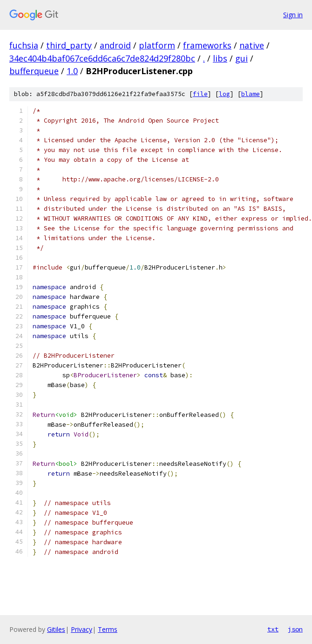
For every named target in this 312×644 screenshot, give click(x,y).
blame (251, 94)
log (224, 94)
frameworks (207, 45)
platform (157, 45)
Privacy (81, 629)
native (252, 45)
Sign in (293, 15)
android (115, 45)
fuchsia (24, 45)
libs (220, 58)
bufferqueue (34, 71)
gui (241, 58)
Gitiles (56, 629)
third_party (69, 45)
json (295, 629)
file (200, 94)
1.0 (72, 71)
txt (273, 629)
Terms (108, 629)
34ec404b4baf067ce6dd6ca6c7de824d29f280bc (102, 58)
